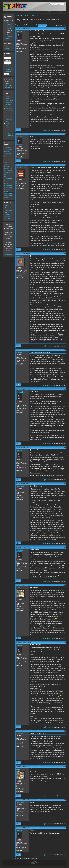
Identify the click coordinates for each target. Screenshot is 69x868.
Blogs (7, 206)
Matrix (9, 24)
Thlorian (6, 151)
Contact (64, 12)
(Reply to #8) (35, 547)
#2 (65, 134)
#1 (65, 29)
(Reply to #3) (35, 254)
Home (5, 12)
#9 (65, 547)
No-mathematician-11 (8, 179)
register (24, 25)
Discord (9, 26)
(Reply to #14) (35, 828)
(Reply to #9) (35, 585)
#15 (65, 828)
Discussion (26, 15)
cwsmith (20, 256)
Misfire (9, 28)
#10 (65, 585)
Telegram (10, 37)
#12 (65, 731)
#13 (65, 767)
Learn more (7, 39)
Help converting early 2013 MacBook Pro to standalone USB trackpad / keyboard (8, 168)
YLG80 (6, 191)
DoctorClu (21, 31)
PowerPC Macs (35, 15)
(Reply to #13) (36, 800)
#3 (65, 165)
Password (7, 60)
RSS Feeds (9, 210)
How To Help (47, 12)
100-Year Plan (56, 12)
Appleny (6, 198)
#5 (65, 350)
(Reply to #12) (36, 767)
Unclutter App (9, 87)
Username (7, 56)
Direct (7, 85)
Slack (9, 35)
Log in (17, 25)
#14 (65, 800)
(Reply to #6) (35, 448)
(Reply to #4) (35, 350)
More (12, 138)
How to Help (9, 254)
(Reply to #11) (36, 731)
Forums (10, 12)
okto (5, 160)
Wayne (19, 353)
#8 (65, 484)
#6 (65, 389)
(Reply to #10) (36, 642)
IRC (8, 22)
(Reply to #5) (35, 389)
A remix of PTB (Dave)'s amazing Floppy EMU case (9, 117)
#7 (65, 448)
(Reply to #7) (35, 484)
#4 (65, 254)
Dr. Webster (21, 168)
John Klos (21, 486)
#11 (65, 642)
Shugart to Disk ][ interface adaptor (8, 156)
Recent (16, 12)
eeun (18, 588)
